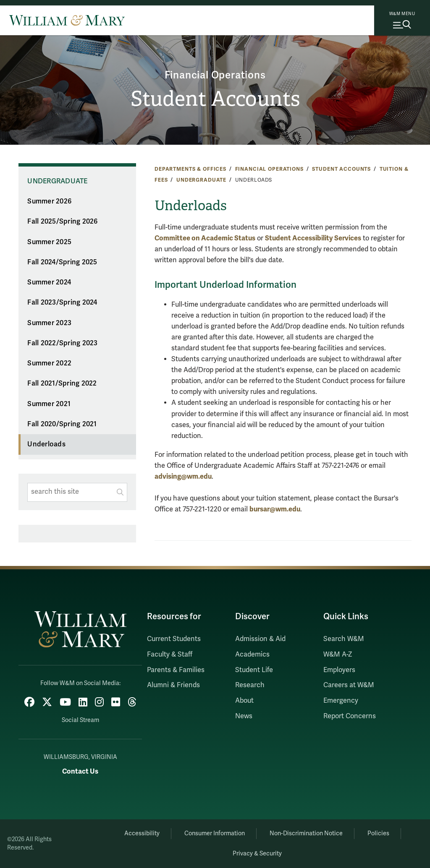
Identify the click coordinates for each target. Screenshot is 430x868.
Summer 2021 (49, 404)
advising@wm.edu (183, 476)
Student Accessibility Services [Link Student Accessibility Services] (313, 238)
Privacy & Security (257, 854)
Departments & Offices (190, 169)
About (244, 701)
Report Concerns (350, 716)
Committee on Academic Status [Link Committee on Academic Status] (205, 238)
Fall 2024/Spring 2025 (62, 262)
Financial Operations (215, 75)
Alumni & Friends (173, 685)
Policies (378, 833)
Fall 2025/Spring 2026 (62, 222)
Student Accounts (215, 99)
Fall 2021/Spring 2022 (62, 383)
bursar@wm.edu (275, 509)
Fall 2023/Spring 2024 (62, 302)
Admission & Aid (260, 639)
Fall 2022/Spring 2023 (62, 343)
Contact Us (80, 771)
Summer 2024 (49, 282)
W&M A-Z (338, 654)
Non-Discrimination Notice (306, 833)
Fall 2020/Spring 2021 (62, 424)
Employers (339, 670)
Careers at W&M (349, 685)
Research (250, 685)
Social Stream (80, 720)
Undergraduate (201, 180)
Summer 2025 (49, 242)
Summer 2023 (49, 323)
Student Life (254, 670)
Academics (252, 654)
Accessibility (142, 833)
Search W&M (344, 639)
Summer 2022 (49, 363)
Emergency (341, 701)
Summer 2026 (49, 201)
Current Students (174, 639)
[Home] (67, 20)
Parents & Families (176, 670)
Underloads (46, 444)
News (244, 716)
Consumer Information (215, 833)
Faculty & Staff (170, 654)
